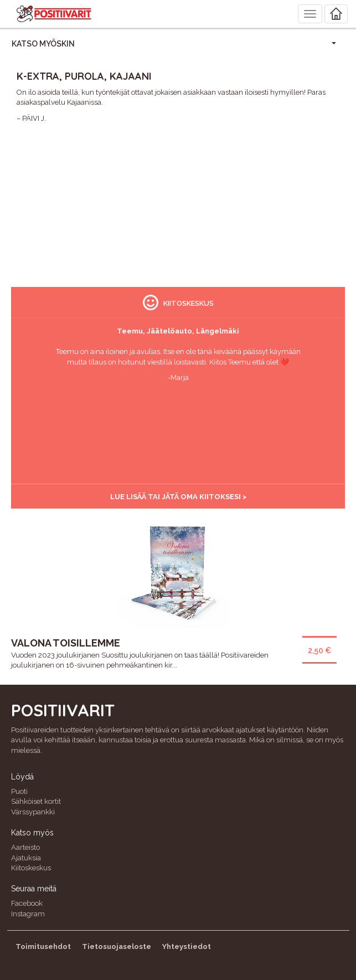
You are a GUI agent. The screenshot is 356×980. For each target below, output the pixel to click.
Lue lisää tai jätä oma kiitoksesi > (178, 497)
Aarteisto (25, 847)
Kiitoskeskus (31, 868)
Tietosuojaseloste (117, 946)
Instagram (28, 914)
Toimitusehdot (43, 946)
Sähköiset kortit (36, 801)
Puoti (19, 791)
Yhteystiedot (187, 946)
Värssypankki (33, 812)
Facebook (27, 903)
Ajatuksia (26, 858)
